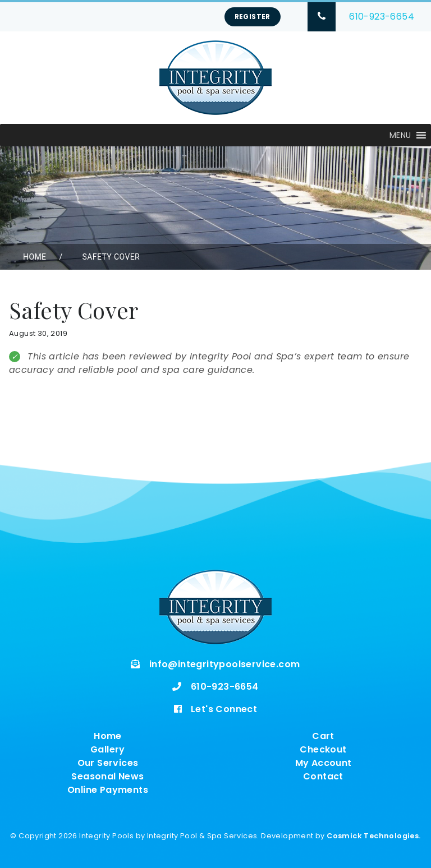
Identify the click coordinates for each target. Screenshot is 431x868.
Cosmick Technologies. (373, 836)
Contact (323, 776)
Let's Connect (224, 709)
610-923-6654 (382, 17)
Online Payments (108, 790)
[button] (400, 135)
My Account (324, 763)
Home (35, 257)
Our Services (108, 763)
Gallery (108, 749)
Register (253, 17)
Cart (323, 736)
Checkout (323, 749)
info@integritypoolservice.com (225, 664)
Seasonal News (107, 776)
